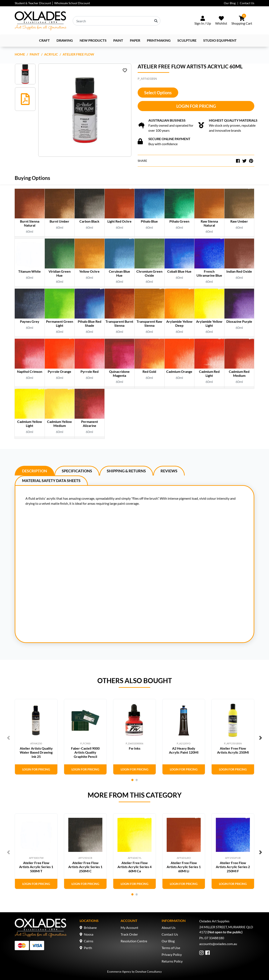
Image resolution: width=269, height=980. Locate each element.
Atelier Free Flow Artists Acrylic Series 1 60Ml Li (184, 867)
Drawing (65, 40)
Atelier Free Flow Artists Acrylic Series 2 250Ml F (233, 867)
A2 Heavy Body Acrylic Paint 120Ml (184, 750)
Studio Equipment (220, 40)
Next (261, 738)
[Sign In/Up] (203, 21)
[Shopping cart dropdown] (242, 21)
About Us (169, 928)
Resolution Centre (134, 941)
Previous (8, 738)
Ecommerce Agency (119, 972)
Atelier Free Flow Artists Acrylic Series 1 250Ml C (85, 867)
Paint (118, 40)
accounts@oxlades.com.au (218, 944)
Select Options (158, 93)
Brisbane (90, 928)
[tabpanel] (36, 737)
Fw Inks (135, 748)
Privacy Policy (172, 954)
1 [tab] (132, 780)
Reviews (169, 471)
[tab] (35, 471)
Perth (88, 948)
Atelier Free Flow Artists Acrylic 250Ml (233, 750)
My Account (129, 928)
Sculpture (187, 40)
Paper (135, 40)
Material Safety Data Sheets (51, 481)
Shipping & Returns (126, 471)
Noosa (89, 934)
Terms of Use (171, 948)
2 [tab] (137, 780)
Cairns (89, 941)
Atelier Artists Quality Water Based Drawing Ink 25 (36, 752)
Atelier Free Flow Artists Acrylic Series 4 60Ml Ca (134, 867)
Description (35, 471)
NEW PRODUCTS (93, 40)
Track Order (129, 934)
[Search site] (156, 21)
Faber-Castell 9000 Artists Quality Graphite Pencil (85, 752)
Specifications (77, 471)
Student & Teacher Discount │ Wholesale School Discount (52, 3)
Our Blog (230, 3)
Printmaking (159, 40)
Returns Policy (172, 961)
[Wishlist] (221, 21)
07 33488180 (214, 938)
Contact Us (247, 3)
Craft (44, 40)
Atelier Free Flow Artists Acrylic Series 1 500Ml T (36, 867)
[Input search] (117, 21)
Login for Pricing (196, 106)
